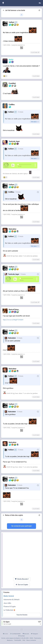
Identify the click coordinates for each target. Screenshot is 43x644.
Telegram (34, 634)
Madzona (10, 640)
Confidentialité (15, 634)
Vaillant (11, 112)
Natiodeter (12, 338)
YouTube (21, 636)
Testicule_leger (14, 274)
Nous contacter (31, 640)
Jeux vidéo (7, 603)
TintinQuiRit (18, 640)
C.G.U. (5, 634)
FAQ (24, 640)
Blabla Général (9, 596)
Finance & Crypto (10, 607)
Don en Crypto (22, 585)
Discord (26, 634)
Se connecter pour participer (22, 526)
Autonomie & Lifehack (12, 600)
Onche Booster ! (22, 579)
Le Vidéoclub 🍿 (9, 610)
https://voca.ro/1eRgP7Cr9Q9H (13, 320)
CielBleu (11, 192)
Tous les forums (22, 615)
